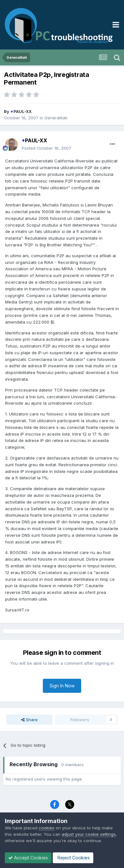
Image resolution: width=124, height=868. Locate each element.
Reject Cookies (73, 858)
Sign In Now (62, 686)
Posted (46, 148)
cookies (46, 828)
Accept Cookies (28, 858)
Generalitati (56, 118)
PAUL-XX (21, 111)
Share (29, 720)
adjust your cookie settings (89, 834)
